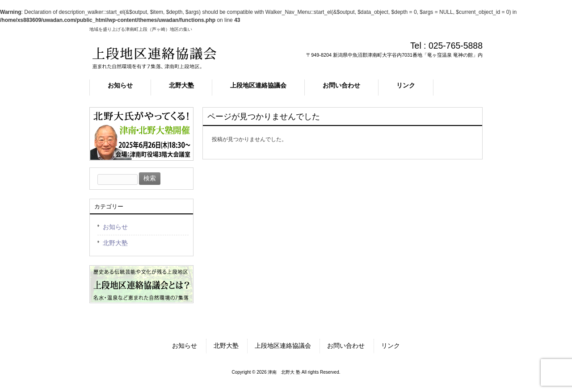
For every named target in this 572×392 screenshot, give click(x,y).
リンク (391, 346)
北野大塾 (115, 243)
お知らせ (115, 227)
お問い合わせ (346, 346)
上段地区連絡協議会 (283, 346)
